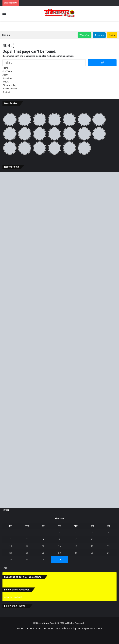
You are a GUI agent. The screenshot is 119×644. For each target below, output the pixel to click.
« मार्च (5, 568)
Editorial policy (9, 85)
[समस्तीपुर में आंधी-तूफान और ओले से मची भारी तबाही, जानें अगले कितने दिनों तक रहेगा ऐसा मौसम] (60, 408)
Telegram (99, 35)
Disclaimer (8, 78)
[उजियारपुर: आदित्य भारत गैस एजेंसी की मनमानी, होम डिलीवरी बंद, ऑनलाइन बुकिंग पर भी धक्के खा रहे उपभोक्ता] (60, 273)
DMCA (6, 82)
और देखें (6, 510)
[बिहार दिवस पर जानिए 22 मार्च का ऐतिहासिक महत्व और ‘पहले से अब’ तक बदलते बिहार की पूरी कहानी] (60, 340)
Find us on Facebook (12, 597)
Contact (6, 92)
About (5, 75)
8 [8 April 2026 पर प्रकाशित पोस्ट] (43, 539)
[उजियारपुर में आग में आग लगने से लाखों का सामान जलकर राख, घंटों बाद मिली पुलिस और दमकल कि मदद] (60, 475)
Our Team (7, 71)
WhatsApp (85, 35)
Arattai (112, 35)
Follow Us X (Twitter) (16, 606)
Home (5, 68)
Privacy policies (10, 89)
